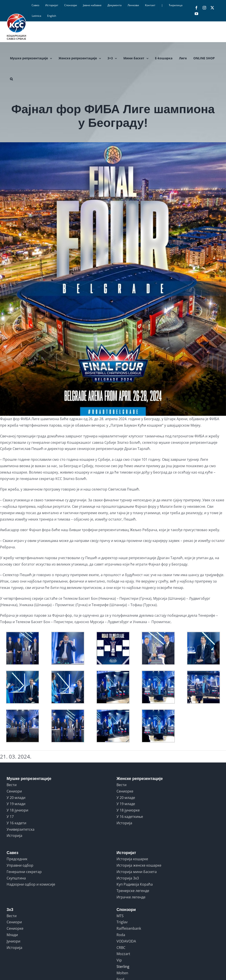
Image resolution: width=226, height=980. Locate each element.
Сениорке (125, 791)
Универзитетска (21, 829)
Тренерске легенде (133, 891)
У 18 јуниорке (128, 810)
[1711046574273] (113, 279)
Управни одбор (20, 865)
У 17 (10, 817)
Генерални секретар (24, 872)
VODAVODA (126, 941)
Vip (119, 960)
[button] (11, 79)
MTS (120, 916)
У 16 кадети (16, 823)
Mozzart (123, 954)
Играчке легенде (131, 897)
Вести (12, 785)
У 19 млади (16, 804)
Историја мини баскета (137, 872)
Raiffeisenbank (129, 928)
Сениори (14, 791)
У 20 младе (126, 798)
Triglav (122, 922)
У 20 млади (16, 798)
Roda (121, 935)
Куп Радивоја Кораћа (135, 884)
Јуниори (13, 941)
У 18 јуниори (17, 810)
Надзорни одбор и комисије (31, 884)
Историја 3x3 (128, 878)
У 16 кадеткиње (130, 817)
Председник (17, 859)
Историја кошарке (132, 859)
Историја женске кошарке (139, 865)
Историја (14, 836)
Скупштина (16, 878)
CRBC (121, 948)
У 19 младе (126, 804)
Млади (12, 935)
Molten (122, 973)
